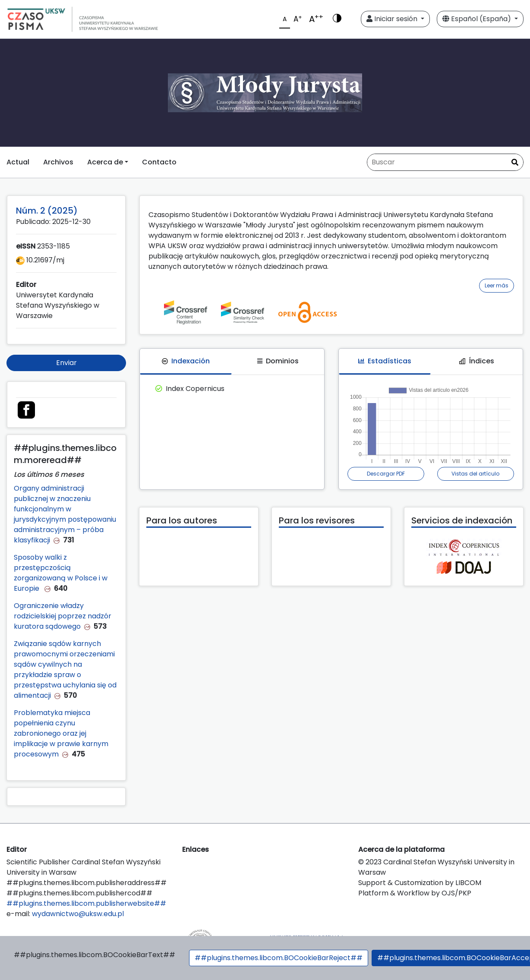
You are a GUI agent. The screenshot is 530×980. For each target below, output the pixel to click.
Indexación (186, 361)
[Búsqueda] (445, 162)
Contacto (159, 162)
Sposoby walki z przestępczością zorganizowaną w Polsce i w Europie (61, 573)
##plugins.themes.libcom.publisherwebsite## (86, 903)
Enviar (66, 363)
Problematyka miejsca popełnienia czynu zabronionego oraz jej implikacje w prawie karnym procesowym (61, 733)
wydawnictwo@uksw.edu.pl (78, 914)
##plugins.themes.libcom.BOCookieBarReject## (279, 958)
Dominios (278, 361)
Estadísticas (385, 361)
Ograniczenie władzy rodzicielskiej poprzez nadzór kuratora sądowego (63, 616)
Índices (477, 361)
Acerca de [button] (105, 162)
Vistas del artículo (475, 474)
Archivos (58, 162)
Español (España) (478, 19)
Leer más (497, 285)
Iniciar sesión (393, 19)
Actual (18, 162)
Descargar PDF (386, 474)
